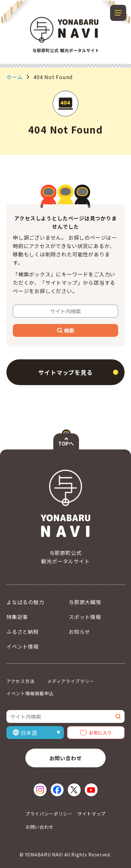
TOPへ (66, 443)
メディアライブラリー (71, 681)
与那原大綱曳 (85, 602)
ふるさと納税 (23, 632)
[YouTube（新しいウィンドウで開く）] (91, 790)
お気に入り (100, 733)
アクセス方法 (20, 681)
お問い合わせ (66, 758)
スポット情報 (85, 617)
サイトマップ (92, 814)
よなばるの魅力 (25, 602)
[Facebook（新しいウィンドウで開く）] (57, 790)
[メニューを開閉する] (118, 13)
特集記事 (17, 617)
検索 (66, 330)
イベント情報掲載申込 (30, 693)
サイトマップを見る (65, 372)
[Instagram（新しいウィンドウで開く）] (40, 790)
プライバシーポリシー (49, 814)
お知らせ (79, 632)
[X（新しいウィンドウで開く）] (74, 790)
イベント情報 (23, 646)
